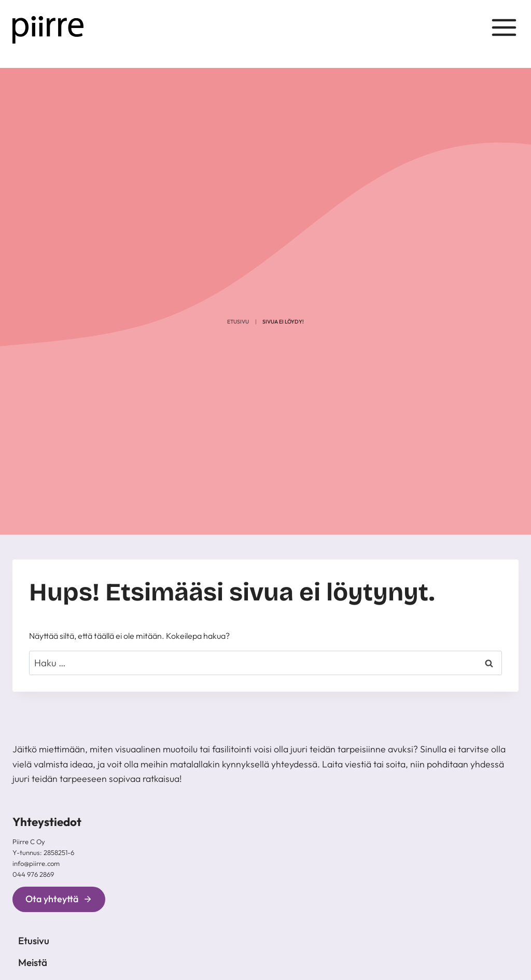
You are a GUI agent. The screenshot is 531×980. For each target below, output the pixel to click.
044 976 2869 (33, 874)
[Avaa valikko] (504, 30)
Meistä (33, 962)
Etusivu (238, 322)
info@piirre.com (36, 863)
